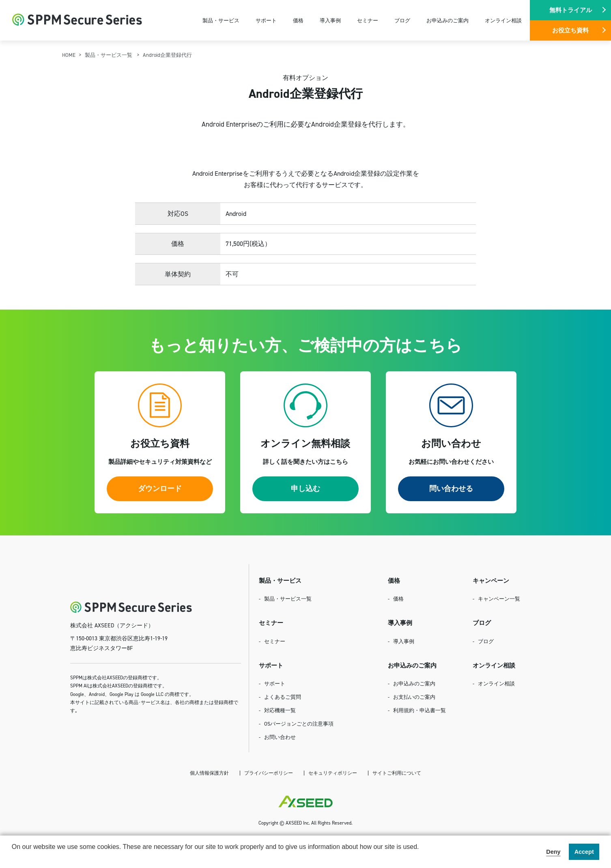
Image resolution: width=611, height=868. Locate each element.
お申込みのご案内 (447, 20)
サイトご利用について (397, 773)
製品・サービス (221, 20)
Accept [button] (584, 852)
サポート (266, 20)
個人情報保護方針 (209, 773)
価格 (298, 20)
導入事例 (330, 20)
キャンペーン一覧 (499, 599)
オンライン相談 (503, 20)
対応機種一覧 (280, 710)
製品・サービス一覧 (109, 55)
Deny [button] (553, 852)
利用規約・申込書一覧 (420, 710)
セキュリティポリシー (333, 773)
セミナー (368, 20)
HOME (69, 55)
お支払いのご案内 (414, 697)
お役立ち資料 (570, 30)
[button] (13, 857)
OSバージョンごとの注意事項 (299, 724)
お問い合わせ (280, 737)
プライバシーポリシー (269, 773)
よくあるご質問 (283, 697)
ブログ (402, 20)
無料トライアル (571, 10)
